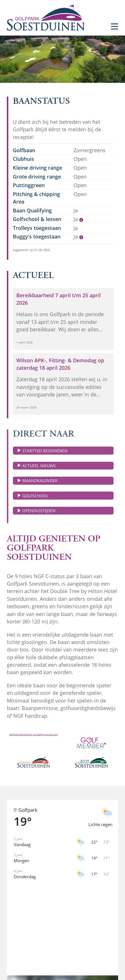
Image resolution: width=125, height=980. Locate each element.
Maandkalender (40, 481)
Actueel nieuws (39, 466)
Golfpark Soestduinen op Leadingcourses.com (33, 734)
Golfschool (35, 496)
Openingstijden (39, 511)
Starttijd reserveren (45, 451)
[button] (63, 923)
